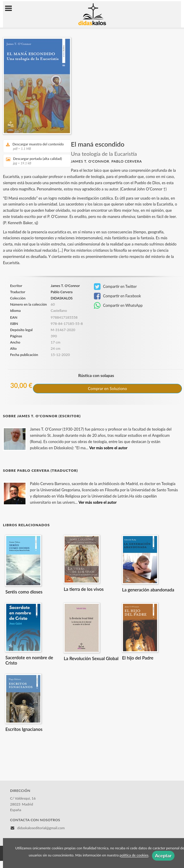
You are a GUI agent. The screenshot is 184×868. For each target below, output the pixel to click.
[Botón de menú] (11, 9)
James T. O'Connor (90, 161)
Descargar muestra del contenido (35, 146)
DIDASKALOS (62, 298)
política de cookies (134, 855)
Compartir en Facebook (117, 296)
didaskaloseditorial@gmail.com (41, 828)
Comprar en (108, 389)
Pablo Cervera (127, 161)
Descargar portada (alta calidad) (35, 161)
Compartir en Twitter (115, 287)
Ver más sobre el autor (108, 448)
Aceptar (163, 855)
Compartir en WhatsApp (118, 306)
